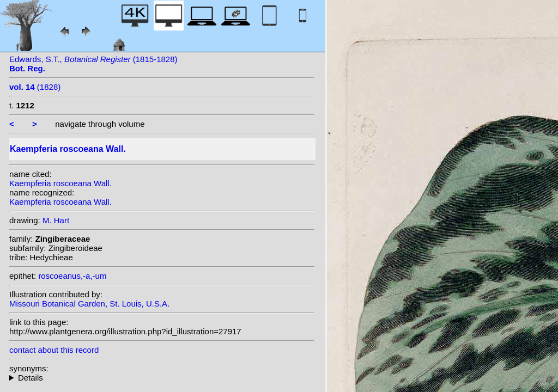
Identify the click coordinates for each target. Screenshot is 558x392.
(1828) (35, 87)
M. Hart (56, 220)
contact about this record (54, 350)
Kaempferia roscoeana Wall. (60, 183)
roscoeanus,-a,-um (72, 276)
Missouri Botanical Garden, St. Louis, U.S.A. (89, 304)
